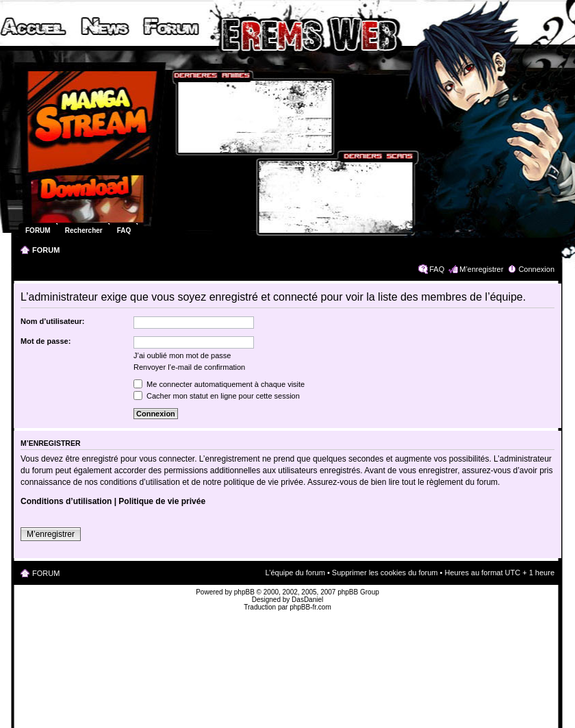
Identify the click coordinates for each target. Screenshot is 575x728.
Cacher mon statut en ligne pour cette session (217, 396)
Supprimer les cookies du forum (385, 573)
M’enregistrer (481, 269)
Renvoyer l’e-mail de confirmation (189, 367)
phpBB (244, 592)
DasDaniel (307, 600)
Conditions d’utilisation (66, 501)
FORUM (46, 250)
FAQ (437, 269)
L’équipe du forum (295, 573)
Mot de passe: (46, 341)
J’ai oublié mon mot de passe (182, 355)
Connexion (536, 269)
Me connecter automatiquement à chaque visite (219, 384)
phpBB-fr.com (310, 607)
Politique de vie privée (162, 501)
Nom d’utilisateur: (53, 321)
